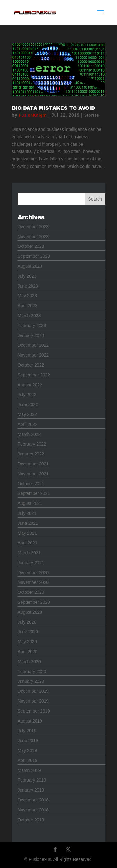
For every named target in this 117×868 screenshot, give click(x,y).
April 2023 (28, 306)
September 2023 (34, 256)
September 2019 (34, 711)
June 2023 (28, 286)
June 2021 (28, 523)
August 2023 (30, 266)
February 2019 (32, 780)
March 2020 (29, 662)
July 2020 (27, 622)
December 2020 (33, 573)
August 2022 (30, 385)
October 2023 (31, 246)
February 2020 (32, 672)
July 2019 (27, 731)
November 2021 (33, 474)
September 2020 (34, 602)
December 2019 (33, 691)
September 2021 (34, 493)
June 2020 (28, 632)
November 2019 (33, 701)
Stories (92, 115)
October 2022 (31, 365)
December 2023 (33, 227)
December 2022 (33, 345)
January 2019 (31, 790)
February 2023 (32, 325)
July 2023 (27, 276)
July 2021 (27, 513)
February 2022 (32, 444)
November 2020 (33, 582)
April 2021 (28, 543)
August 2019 (30, 721)
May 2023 (27, 296)
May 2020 (27, 642)
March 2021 (29, 553)
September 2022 (34, 375)
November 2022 (33, 355)
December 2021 (33, 464)
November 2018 (33, 810)
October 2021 (31, 484)
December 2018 (33, 800)
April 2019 (28, 760)
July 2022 (27, 395)
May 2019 (27, 750)
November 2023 (33, 237)
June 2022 (28, 404)
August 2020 (30, 612)
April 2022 (28, 424)
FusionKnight (33, 115)
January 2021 (31, 563)
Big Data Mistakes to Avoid (53, 108)
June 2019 (28, 741)
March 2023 (29, 316)
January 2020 (31, 681)
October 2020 (31, 592)
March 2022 (29, 434)
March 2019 (29, 770)
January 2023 (31, 335)
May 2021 (27, 533)
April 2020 (28, 652)
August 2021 (30, 503)
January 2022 (31, 454)
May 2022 (27, 414)
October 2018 (31, 820)
